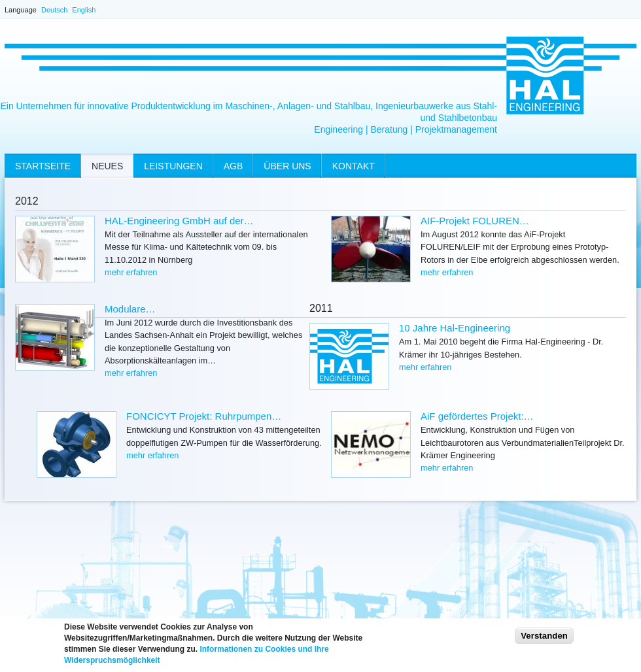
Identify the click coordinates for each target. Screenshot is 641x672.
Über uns (287, 166)
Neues (107, 166)
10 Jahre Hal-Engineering (455, 328)
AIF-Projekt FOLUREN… (475, 221)
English (84, 10)
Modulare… (130, 309)
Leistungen (173, 166)
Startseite (43, 166)
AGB (234, 166)
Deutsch (54, 10)
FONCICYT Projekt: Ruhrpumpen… (204, 416)
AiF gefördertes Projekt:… (477, 416)
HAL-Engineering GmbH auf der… (179, 221)
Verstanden (544, 640)
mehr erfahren (131, 272)
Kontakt (354, 166)
